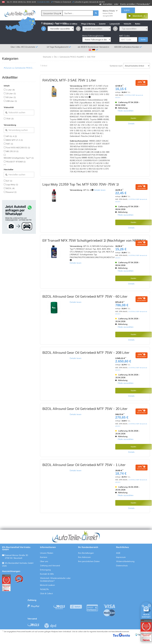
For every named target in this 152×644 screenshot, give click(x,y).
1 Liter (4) (10, 96)
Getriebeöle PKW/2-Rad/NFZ (72, 64)
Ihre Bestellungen (86, 560)
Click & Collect (46, 600)
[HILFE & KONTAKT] (146, 610)
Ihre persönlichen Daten (89, 568)
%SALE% (44, 596)
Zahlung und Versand (50, 572)
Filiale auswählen (126, 117)
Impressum (121, 564)
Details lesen (100, 197)
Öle (55, 64)
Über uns (44, 568)
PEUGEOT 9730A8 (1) (16, 168)
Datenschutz (122, 572)
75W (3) (10, 125)
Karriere (44, 564)
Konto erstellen (128, 4)
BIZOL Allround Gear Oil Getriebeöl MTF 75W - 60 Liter (85, 303)
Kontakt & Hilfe (43, 2)
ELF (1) (9, 187)
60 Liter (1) (11, 104)
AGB (118, 560)
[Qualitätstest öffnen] (146, 630)
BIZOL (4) (10, 195)
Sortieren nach (116, 72)
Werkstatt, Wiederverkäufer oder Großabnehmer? (55, 586)
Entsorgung (45, 576)
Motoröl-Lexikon (47, 592)
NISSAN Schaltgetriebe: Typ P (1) (19, 165)
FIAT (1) (10, 150)
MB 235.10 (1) (12, 158)
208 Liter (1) (12, 108)
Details (131, 130)
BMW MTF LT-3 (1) (14, 147)
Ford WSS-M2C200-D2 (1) (18, 154)
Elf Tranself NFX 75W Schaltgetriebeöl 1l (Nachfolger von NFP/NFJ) (94, 247)
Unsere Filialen (47, 560)
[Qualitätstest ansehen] (6, 590)
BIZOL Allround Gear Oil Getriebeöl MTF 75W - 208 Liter (86, 359)
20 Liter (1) (11, 100)
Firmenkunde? (143, 4)
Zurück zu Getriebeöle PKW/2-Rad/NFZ (22, 75)
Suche (143, 46)
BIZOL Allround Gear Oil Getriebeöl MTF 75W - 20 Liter (85, 415)
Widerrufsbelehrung (125, 568)
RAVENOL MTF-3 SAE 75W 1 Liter (69, 87)
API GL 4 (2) (11, 143)
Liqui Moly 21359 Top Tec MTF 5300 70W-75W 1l (81, 191)
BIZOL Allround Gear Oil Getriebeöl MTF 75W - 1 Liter (84, 471)
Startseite (47, 64)
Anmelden (107, 4)
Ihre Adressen (84, 564)
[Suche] (78, 13)
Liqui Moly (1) (12, 191)
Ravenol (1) (11, 199)
